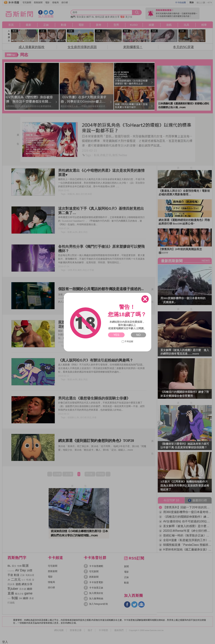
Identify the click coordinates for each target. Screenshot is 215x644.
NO (138, 335)
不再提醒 (127, 341)
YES (116, 335)
